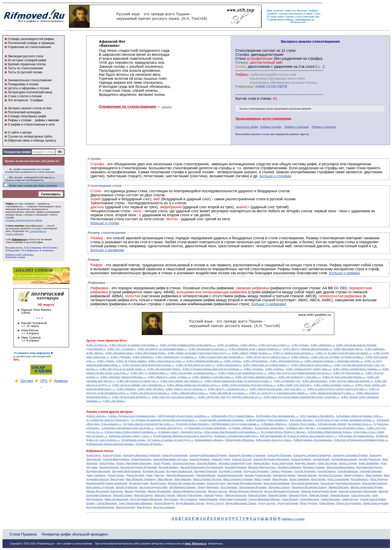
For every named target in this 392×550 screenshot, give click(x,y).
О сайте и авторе (20, 132)
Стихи (241, 58)
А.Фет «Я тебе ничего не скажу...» (195, 365)
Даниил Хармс (115, 475)
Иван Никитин (183, 479)
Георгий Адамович (305, 471)
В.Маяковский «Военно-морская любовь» (110, 444)
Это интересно (18, 100)
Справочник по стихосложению (29, 47)
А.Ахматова (46, 250)
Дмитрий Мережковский (179, 475)
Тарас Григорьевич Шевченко (135, 503)
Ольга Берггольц (360, 495)
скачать (166, 107)
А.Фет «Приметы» (143, 357)
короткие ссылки (260, 134)
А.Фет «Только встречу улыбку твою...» (308, 369)
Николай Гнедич (143, 495)
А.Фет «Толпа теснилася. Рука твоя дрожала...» (248, 385)
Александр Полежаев (279, 455)
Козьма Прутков (216, 483)
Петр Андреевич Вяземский (146, 499)
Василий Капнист (168, 467)
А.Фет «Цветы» (300, 357)
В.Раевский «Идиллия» (149, 444)
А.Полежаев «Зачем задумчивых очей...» (359, 416)
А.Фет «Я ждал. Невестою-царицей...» (351, 381)
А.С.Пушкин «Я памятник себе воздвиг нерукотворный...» (164, 420)
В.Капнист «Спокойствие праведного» (236, 436)
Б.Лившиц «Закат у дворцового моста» (180, 432)
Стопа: (241, 66)
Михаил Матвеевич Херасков (189, 491)
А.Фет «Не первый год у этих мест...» (299, 377)
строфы (10, 217)
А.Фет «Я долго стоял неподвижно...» (343, 377)
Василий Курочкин (235, 467)
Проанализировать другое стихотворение (263, 118)
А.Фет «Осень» (233, 361)
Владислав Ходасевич (256, 471)
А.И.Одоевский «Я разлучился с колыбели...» (183, 416)
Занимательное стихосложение (30, 80)
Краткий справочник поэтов (27, 64)
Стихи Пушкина (23, 534)
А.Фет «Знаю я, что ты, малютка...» (186, 389)
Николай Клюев (257, 495)
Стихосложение (15, 226)
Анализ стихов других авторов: (110, 412)
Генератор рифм (17, 152)
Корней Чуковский (126, 487)
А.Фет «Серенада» (97, 345)
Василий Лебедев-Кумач (262, 467)
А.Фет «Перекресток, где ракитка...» (176, 357)
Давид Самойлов (96, 475)
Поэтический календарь (24, 112)
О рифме (37, 100)
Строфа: (243, 54)
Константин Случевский (100, 487)
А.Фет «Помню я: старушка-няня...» (213, 377)
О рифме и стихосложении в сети (31, 124)
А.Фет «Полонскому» (229, 365)
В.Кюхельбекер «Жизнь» (209, 440)
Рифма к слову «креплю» (20, 254)
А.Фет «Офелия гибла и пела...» (189, 393)
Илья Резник (318, 479)
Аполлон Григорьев (184, 463)
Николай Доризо (213, 495)
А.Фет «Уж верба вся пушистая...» (150, 393)
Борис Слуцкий (348, 463)
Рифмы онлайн (271, 127)
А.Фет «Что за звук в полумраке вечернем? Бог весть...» (300, 373)
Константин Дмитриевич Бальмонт (340, 483)
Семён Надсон (350, 499)
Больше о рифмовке (269, 304)
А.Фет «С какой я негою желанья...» (293, 353)
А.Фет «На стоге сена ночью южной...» (174, 397)
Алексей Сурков (221, 459)
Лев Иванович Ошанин (182, 487)
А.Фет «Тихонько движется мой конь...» (123, 377)
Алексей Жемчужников (116, 459)
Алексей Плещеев (199, 459)
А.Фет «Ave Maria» (114, 401)
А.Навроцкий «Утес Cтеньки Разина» (232, 416)
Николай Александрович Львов (319, 491)
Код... (17, 359)
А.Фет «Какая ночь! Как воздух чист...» (332, 393)
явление (302, 10)
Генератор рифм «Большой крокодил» (75, 534)
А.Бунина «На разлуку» (169, 428)
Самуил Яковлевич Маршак (264, 499)
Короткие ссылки (15, 257)
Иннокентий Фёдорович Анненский (107, 483)
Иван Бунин (117, 479)
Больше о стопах (105, 223)
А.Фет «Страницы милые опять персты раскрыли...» (212, 369)
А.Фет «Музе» (248, 345)
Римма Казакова (208, 499)
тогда (273, 16)
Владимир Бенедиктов (369, 467)
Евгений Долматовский (257, 475)
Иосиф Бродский (139, 483)
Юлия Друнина (308, 503)
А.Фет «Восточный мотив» (150, 353)
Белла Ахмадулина (282, 463)
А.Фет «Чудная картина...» (348, 373)
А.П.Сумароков (32, 248)
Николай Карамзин (235, 495)
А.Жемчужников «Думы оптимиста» (267, 420)
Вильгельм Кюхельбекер (340, 467)
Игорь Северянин (299, 479)
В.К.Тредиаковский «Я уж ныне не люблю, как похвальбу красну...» (298, 436)
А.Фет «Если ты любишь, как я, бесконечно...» (138, 385)
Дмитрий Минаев (205, 475)
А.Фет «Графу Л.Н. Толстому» (294, 385)
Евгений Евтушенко (284, 475)
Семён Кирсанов (330, 499)
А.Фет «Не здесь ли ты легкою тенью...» (122, 369)
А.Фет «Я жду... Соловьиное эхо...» (227, 389)
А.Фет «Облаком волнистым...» (204, 361)
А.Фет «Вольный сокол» (119, 353)
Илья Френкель (359, 479)
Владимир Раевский (205, 471)
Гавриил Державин (281, 471)
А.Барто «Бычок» (96, 416)
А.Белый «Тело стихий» (302, 424)
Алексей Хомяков (301, 459)
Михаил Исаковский (159, 491)
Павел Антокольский (116, 499)
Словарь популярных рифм (27, 116)
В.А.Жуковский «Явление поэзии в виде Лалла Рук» (183, 436)
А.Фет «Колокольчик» (315, 381)
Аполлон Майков (206, 463)
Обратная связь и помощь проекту (32, 140)
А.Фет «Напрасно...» (322, 345)
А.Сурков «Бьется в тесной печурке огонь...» (148, 424)
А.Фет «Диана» (105, 361)
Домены (61, 381)
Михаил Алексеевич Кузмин (366, 487)
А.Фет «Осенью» (253, 369)
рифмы (313, 10)
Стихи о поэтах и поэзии (25, 96)
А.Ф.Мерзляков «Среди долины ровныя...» (235, 424)
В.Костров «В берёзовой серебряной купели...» (361, 440)
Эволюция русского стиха (25, 56)
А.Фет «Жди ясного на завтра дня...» (137, 381)
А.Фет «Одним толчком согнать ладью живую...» (187, 345)
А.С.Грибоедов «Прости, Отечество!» (108, 420)
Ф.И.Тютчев (50, 248)
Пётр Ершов (171, 499)
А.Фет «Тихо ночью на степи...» (166, 361)
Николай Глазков (122, 495)
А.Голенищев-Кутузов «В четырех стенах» (341, 428)
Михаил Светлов (217, 491)
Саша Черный (290, 499)
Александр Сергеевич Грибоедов (312, 455)
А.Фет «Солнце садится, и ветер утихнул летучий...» (337, 389)
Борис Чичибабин (369, 463)
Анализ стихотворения (252, 109)
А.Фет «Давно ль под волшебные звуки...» (242, 373)
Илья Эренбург (379, 479)
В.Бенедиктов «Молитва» (240, 440)
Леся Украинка (229, 487)
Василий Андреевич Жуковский (139, 467)
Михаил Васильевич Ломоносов (104, 491)
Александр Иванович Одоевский (141, 455)
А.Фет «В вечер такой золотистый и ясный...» (148, 365)
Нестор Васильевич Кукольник (282, 491)
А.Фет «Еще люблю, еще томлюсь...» (181, 381)
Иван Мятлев (165, 479)
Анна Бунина (107, 463)
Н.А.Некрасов (30, 250)
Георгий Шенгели (347, 471)
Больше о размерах (107, 250)
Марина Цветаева (338, 487)
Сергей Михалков (106, 503)
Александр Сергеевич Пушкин (350, 455)
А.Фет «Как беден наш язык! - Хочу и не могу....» (277, 389)
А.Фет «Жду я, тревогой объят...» (149, 373)
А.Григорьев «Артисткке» (269, 428)
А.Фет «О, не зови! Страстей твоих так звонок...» (344, 353)
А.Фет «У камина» (228, 345)
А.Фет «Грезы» (300, 345)
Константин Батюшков (276, 483)
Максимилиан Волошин (253, 487)
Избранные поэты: (100, 451)
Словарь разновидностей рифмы (31, 39)
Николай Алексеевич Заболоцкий (358, 491)
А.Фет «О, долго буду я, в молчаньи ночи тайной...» (278, 393)
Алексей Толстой (241, 459)
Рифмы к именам (297, 127)
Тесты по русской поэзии (25, 72)
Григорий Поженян (370, 471)
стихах (265, 98)
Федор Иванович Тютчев (190, 503)
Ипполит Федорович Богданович (186, 483)
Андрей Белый (321, 459)
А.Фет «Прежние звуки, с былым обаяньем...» (255, 349)
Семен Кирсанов (309, 499)
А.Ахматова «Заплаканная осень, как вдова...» (127, 428)
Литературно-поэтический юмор (30, 92)
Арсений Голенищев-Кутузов (235, 463)
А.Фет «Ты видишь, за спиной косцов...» (193, 373)
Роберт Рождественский (233, 499)
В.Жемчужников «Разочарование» (313, 440)
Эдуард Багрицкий (287, 503)
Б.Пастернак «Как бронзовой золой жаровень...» (231, 432)
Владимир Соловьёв (230, 471)
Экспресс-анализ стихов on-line (30, 108)
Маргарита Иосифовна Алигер (309, 487)
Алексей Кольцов (141, 459)
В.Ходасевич (13, 250)
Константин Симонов (374, 483)
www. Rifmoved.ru (196, 544)
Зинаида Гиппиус (354, 475)
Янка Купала (144, 507)
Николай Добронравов (189, 495)
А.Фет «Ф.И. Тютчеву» (150, 389)
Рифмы (284, 269)
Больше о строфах (275, 176)
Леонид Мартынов (208, 487)
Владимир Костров (153, 471)
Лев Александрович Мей (153, 487)
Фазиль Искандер (164, 503)
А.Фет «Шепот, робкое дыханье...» (251, 353)
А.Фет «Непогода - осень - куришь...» (169, 377)
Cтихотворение (248, 50)
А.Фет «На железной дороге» (164, 369)
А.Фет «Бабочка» (374, 349)
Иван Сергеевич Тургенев (238, 479)
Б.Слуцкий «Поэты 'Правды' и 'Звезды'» (283, 432)
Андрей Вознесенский (344, 459)
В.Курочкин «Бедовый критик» (356, 436)
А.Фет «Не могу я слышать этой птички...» (133, 345)
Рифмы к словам (19, 120)
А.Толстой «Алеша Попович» (192, 424)
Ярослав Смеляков (163, 507)
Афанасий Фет (261, 463)
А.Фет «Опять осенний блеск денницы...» (356, 369)
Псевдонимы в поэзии (23, 84)
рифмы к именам (47, 120)
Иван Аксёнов (374, 475)
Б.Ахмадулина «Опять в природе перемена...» (130, 432)
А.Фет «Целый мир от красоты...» (208, 349)
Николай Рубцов (298, 495)
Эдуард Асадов (266, 503)
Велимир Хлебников (289, 467)
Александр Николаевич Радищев (208, 455)
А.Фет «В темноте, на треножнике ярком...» (162, 349)
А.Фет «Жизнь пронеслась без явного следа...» (193, 385)
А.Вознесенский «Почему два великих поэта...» (344, 424)
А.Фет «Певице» (126, 389)
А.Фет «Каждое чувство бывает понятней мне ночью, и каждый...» (301, 397)
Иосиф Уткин (158, 483)
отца (317, 13)
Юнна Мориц (327, 503)
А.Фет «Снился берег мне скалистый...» (221, 357)
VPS (44, 381)
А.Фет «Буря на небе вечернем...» (131, 397)
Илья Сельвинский (338, 479)
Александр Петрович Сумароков (247, 455)
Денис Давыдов (155, 475)
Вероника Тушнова (314, 467)
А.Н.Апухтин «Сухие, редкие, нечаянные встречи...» (345, 420)
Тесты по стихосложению (25, 68)
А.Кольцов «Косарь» (301, 420)
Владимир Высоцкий (98, 471)
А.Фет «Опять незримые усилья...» (333, 385)
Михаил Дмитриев (135, 491)
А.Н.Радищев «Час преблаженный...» (276, 416)
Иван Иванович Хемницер (141, 479)
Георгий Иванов (326, 471)
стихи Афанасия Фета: (112, 340)
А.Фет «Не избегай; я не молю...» (228, 393)
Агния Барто (93, 455)
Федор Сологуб (215, 503)
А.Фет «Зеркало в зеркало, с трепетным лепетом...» (333, 361)
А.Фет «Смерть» (275, 369)
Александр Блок (112, 455)
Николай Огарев (277, 495)
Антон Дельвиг (162, 463)
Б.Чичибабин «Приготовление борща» (330, 432)
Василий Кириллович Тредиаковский (201, 467)
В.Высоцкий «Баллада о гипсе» (274, 440)
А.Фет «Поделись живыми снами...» (255, 377)
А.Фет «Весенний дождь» (348, 349)
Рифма (10, 204)
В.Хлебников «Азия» (133, 440)
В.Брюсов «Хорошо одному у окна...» (130, 436)
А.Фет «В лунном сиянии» (131, 361)
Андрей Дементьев (369, 459)
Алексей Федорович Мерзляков (271, 459)
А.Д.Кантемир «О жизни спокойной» (205, 428)
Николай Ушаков (319, 495)
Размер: (242, 62)
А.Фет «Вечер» (95, 353)
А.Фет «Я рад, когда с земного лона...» (267, 357)
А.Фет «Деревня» (121, 357)
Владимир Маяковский (179, 471)
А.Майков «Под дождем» (300, 428)
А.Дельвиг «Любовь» (241, 428)
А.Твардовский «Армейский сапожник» (221, 420)
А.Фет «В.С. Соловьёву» (121, 349)
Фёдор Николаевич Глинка (240, 503)
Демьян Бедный (135, 475)
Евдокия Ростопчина (330, 475)
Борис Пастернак (327, 463)
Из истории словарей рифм (27, 60)
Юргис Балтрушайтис (349, 503)
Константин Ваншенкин (305, 483)
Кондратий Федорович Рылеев (244, 483)
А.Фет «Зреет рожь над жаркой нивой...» (266, 365)
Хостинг (27, 381)
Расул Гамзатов (188, 499)
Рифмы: (242, 74)
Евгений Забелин (307, 475)
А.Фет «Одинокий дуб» (287, 381)
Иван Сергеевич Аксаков (207, 479)
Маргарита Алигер (279, 487)
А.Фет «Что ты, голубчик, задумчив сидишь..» (337, 357)
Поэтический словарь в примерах (31, 43)
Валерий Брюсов (109, 467)
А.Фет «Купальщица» (256, 361)
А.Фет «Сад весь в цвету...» (274, 345)
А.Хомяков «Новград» (274, 424)
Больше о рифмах (344, 273)
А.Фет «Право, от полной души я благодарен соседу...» (199, 353)
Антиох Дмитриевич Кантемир (133, 463)
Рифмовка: (245, 86)
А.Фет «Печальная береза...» (286, 361)
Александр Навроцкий (174, 455)
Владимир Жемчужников (126, 471)
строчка (283, 13)
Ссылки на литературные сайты (30, 136)
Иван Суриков (262, 479)
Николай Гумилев (164, 495)
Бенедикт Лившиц (305, 463)
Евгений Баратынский (230, 475)
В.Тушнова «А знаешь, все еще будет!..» (170, 440)
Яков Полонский (125, 507)
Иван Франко (280, 479)
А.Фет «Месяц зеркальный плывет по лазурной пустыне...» (238, 381)
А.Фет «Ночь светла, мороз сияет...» (311, 365)
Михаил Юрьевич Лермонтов (246, 491)
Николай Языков (340, 495)
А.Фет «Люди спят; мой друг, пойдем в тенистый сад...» (230, 397)
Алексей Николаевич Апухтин (170, 459)
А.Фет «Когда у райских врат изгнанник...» (307, 349)
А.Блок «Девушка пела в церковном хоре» (132, 416)
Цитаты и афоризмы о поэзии (28, 88)
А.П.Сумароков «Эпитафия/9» (317, 416)
